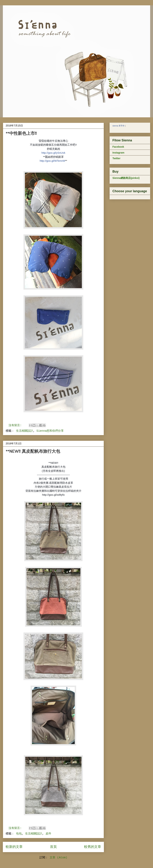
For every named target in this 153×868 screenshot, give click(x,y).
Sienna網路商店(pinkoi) (126, 178)
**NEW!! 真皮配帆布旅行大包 (33, 451)
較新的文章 (14, 847)
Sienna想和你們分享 (50, 431)
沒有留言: (16, 425)
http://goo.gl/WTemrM (52, 161)
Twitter (116, 158)
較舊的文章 (93, 847)
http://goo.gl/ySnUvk (53, 153)
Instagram (118, 153)
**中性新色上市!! (21, 133)
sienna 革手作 (118, 126)
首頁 (53, 847)
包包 (19, 834)
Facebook (118, 147)
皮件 (48, 834)
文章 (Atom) (58, 858)
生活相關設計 (25, 431)
